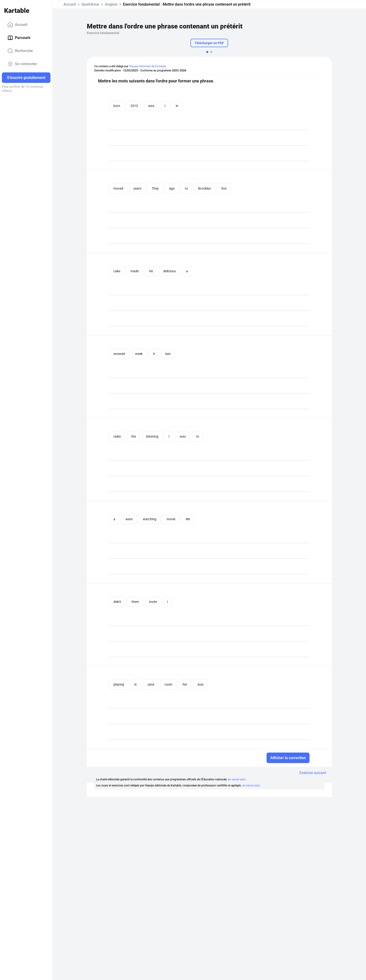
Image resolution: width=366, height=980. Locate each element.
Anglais (111, 4)
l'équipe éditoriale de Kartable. (148, 66)
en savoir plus (237, 779)
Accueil (17, 25)
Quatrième (90, 4)
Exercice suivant (313, 773)
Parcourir (19, 38)
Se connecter (22, 64)
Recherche (20, 51)
